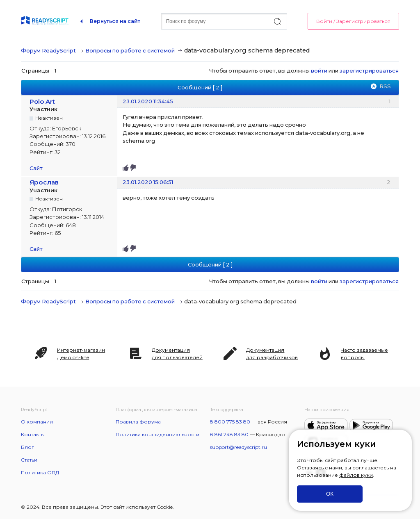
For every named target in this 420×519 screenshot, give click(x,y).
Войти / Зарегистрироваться (353, 21)
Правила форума (138, 422)
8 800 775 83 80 (230, 422)
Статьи (29, 460)
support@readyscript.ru (239, 447)
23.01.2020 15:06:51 (148, 182)
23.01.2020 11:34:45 (148, 101)
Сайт (36, 168)
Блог (27, 447)
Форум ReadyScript (48, 50)
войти (319, 71)
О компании (37, 422)
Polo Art (42, 101)
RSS (385, 86)
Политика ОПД (40, 472)
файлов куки (356, 475)
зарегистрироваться (369, 71)
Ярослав (44, 182)
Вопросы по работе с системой (130, 50)
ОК (330, 494)
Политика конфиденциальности (157, 434)
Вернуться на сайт (115, 21)
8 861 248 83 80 (229, 434)
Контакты (33, 434)
